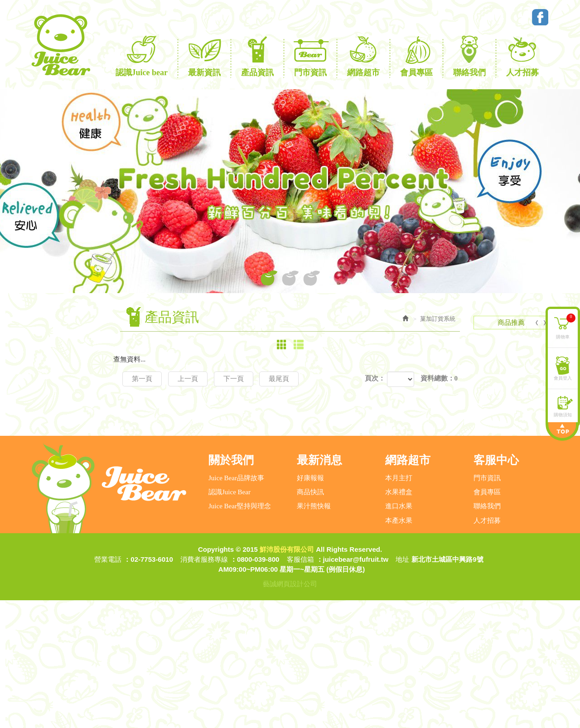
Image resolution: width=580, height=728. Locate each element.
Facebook (540, 17)
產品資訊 (55, 410)
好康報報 (310, 606)
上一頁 (188, 379)
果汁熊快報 (314, 634)
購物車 (566, 326)
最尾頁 (279, 379)
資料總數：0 (439, 378)
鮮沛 (57, 519)
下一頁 (234, 379)
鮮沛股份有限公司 (60, 45)
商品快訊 (310, 620)
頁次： (375, 378)
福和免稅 (63, 490)
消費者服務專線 (204, 687)
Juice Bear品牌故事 (236, 606)
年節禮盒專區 (62, 444)
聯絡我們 (487, 634)
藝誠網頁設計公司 (290, 711)
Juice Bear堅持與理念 (240, 634)
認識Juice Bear (230, 620)
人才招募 (487, 648)
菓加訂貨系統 (62, 460)
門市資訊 (487, 606)
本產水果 (399, 648)
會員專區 (487, 620)
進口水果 (399, 634)
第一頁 (142, 379)
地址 (402, 687)
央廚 (57, 505)
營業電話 (108, 687)
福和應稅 (63, 476)
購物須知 (563, 414)
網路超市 (55, 427)
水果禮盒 (399, 620)
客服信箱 (300, 687)
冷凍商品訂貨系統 (69, 535)
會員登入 (563, 378)
